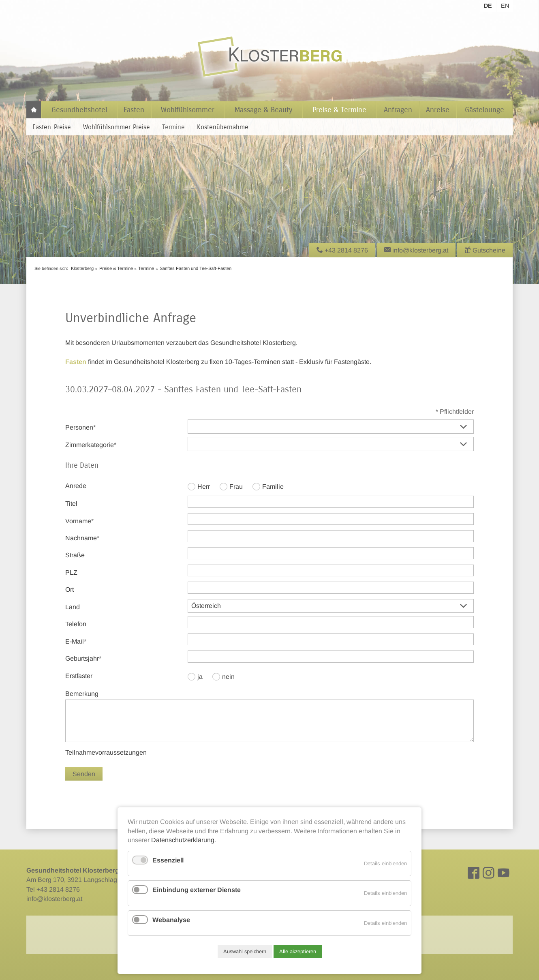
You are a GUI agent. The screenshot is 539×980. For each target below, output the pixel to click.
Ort (70, 589)
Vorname (79, 520)
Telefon (76, 624)
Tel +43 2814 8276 (53, 889)
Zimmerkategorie (91, 444)
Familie (273, 487)
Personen (80, 427)
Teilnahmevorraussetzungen (106, 752)
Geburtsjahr (83, 658)
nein (228, 677)
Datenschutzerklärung (183, 840)
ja (200, 677)
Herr (204, 487)
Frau (236, 487)
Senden (84, 774)
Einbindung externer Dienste (197, 890)
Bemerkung (82, 694)
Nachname (82, 537)
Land (73, 607)
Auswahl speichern (245, 951)
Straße (75, 555)
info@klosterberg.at (54, 899)
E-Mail (79, 641)
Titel (71, 504)
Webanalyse (171, 920)
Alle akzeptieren (298, 951)
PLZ (71, 572)
